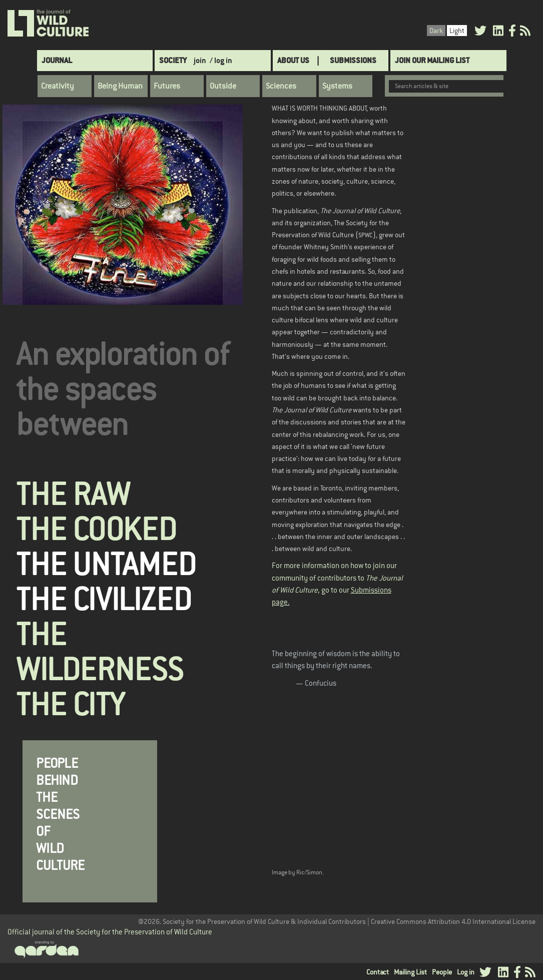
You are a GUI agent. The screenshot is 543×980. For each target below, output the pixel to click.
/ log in (221, 60)
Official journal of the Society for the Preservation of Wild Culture (110, 932)
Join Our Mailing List (432, 60)
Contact (378, 972)
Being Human (120, 86)
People (442, 972)
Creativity (58, 86)
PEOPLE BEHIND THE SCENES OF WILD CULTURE (60, 815)
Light (457, 31)
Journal (57, 60)
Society (173, 60)
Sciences (281, 86)
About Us (293, 60)
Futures (167, 86)
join (200, 60)
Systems (337, 86)
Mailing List (410, 972)
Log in (466, 972)
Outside (223, 86)
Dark (436, 31)
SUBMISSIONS (353, 60)
